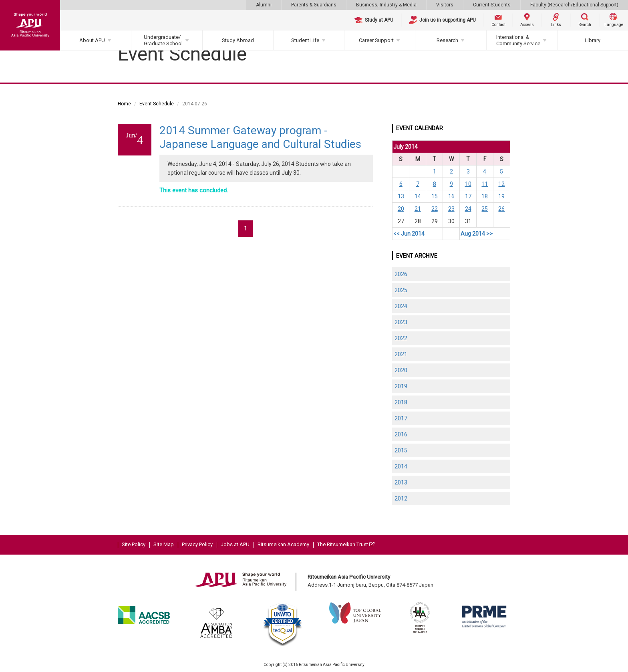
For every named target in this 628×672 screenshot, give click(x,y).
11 (485, 184)
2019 (401, 386)
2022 (401, 338)
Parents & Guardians (314, 5)
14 (418, 196)
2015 (401, 450)
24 (468, 209)
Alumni (264, 5)
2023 (401, 322)
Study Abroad (238, 40)
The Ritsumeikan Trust (346, 544)
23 (451, 209)
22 (435, 209)
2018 (401, 402)
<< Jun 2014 (409, 234)
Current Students (492, 5)
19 (501, 196)
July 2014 (406, 147)
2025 (401, 290)
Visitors (445, 5)
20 (401, 209)
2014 (401, 466)
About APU (92, 40)
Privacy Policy (197, 544)
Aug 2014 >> (477, 234)
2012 (401, 498)
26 (501, 209)
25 (485, 209)
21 (418, 209)
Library (593, 40)
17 (468, 196)
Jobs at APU (235, 544)
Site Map (164, 544)
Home (124, 104)
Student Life (305, 40)
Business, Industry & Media (386, 5)
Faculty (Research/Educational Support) (574, 5)
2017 (401, 418)
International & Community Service (518, 40)
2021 (401, 354)
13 (401, 196)
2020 (401, 370)
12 (501, 184)
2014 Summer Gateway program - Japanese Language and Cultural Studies (260, 137)
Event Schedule (157, 104)
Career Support (376, 40)
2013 (401, 482)
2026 (401, 274)
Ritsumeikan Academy (283, 544)
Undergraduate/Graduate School (163, 40)
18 (485, 196)
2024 (401, 306)
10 (468, 184)
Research (447, 40)
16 (451, 196)
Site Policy (134, 544)
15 (435, 196)
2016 (401, 434)
